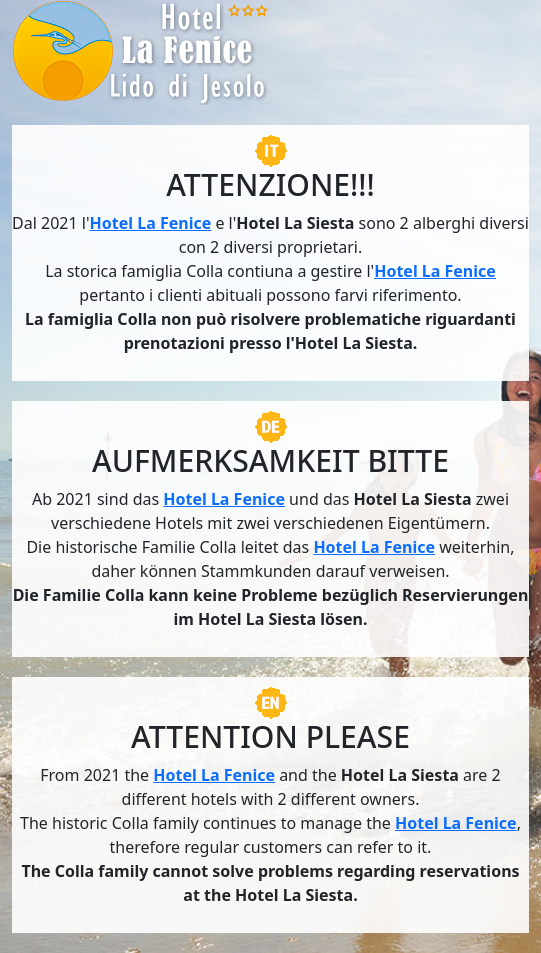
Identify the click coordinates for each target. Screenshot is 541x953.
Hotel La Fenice (151, 223)
